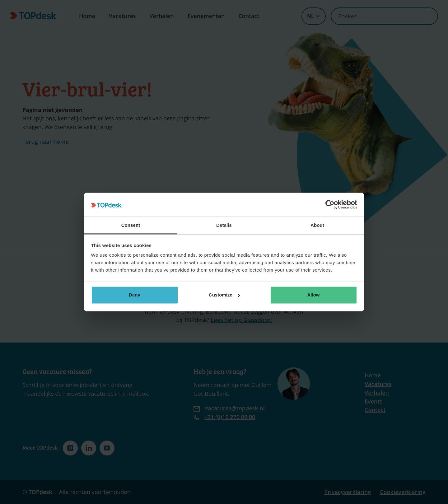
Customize (224, 295)
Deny (135, 295)
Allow (314, 295)
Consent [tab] (131, 225)
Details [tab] (224, 225)
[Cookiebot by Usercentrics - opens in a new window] (330, 205)
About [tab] (317, 225)
